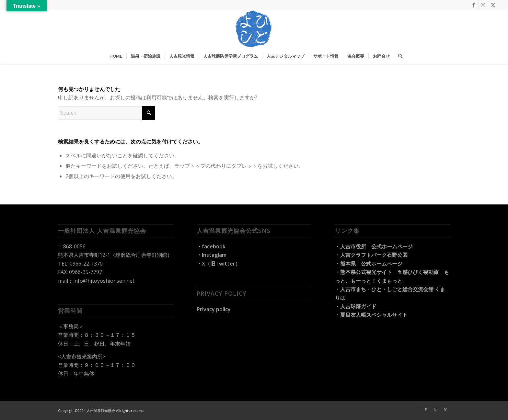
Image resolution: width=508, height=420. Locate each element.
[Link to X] (493, 5)
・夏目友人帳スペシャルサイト (371, 315)
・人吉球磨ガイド (356, 306)
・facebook (211, 246)
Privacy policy (214, 309)
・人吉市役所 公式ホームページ (374, 246)
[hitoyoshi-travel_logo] (254, 29)
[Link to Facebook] (473, 5)
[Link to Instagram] (483, 5)
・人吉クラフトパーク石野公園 (371, 255)
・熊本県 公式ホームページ (369, 264)
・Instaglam (212, 255)
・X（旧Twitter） (219, 264)
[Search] (398, 56)
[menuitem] (116, 56)
